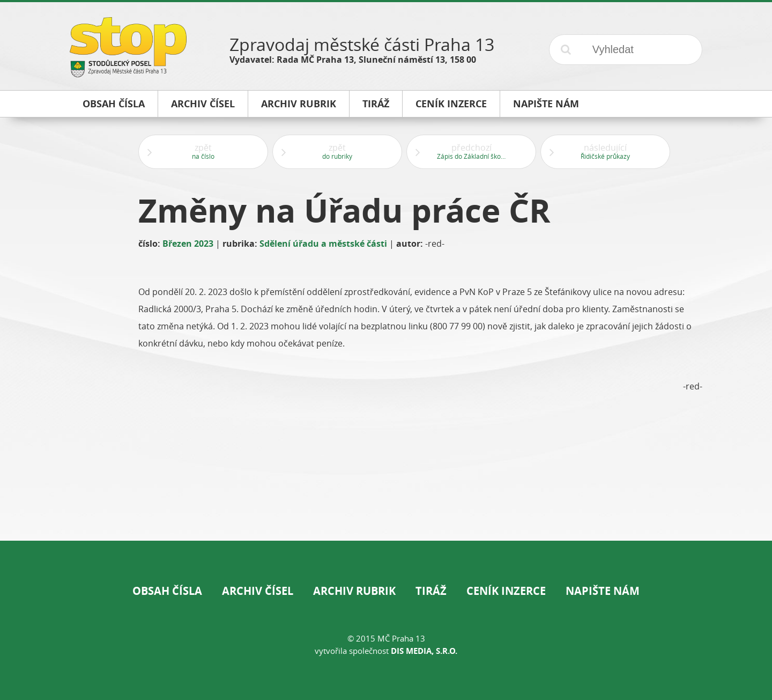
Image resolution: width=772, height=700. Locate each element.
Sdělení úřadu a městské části (323, 244)
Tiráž (431, 591)
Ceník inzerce (506, 591)
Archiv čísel (258, 591)
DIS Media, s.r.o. (424, 651)
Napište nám (603, 591)
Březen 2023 (188, 244)
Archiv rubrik (354, 591)
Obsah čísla (167, 591)
